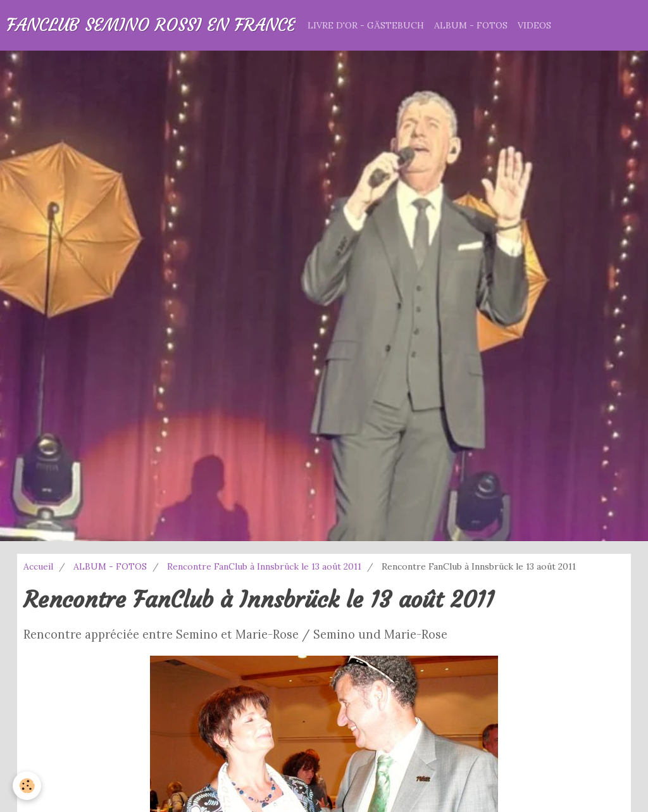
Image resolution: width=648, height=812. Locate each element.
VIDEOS (534, 25)
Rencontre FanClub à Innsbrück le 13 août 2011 (264, 566)
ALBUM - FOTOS (471, 25)
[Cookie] (27, 786)
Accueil (38, 566)
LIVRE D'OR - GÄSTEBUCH (366, 25)
